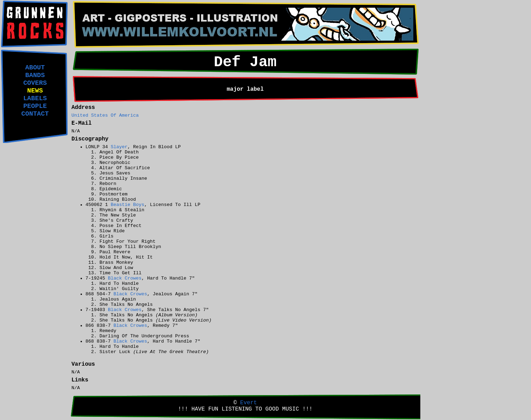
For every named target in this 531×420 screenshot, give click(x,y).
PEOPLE (35, 106)
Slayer (119, 147)
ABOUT (35, 68)
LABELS (35, 98)
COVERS (35, 83)
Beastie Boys (127, 205)
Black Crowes (125, 278)
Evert (249, 403)
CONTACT (35, 114)
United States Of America (105, 115)
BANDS (35, 75)
